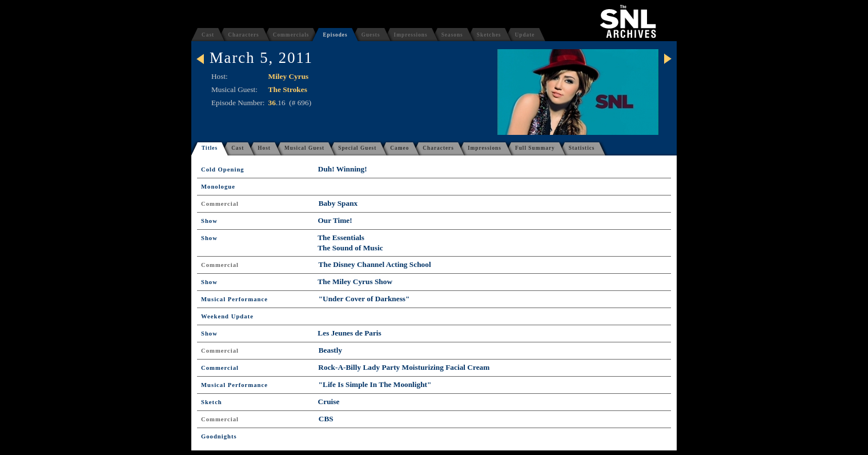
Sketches (489, 35)
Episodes (335, 35)
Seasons (452, 35)
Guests (371, 35)
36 (272, 103)
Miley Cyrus (289, 76)
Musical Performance (234, 299)
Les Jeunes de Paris (349, 333)
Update (525, 35)
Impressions (411, 35)
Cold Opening (223, 169)
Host (264, 148)
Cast (208, 35)
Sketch (212, 402)
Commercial (220, 204)
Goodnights (219, 436)
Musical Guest (304, 148)
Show (209, 221)
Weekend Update (227, 316)
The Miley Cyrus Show (355, 282)
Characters (244, 35)
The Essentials (341, 238)
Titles (210, 148)
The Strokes (288, 89)
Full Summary (535, 148)
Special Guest (357, 148)
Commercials (291, 35)
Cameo (399, 148)
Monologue (218, 187)
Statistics (582, 148)
